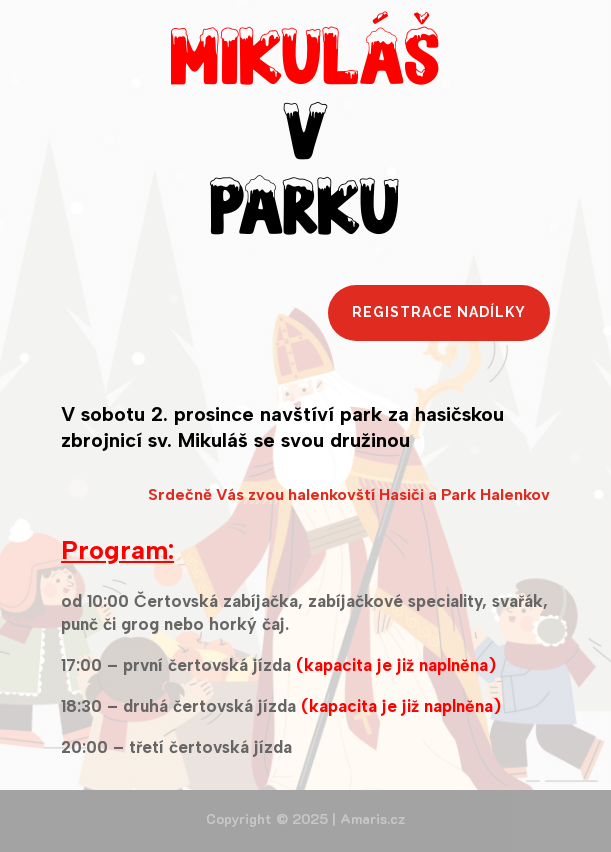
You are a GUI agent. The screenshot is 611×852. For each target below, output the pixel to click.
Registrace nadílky (439, 312)
